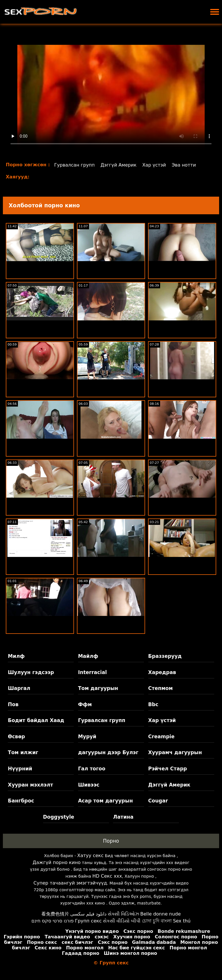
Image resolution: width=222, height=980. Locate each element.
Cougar (158, 801)
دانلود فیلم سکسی (88, 914)
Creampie (161, 737)
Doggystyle (59, 817)
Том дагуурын (98, 688)
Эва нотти (185, 165)
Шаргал (19, 688)
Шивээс (89, 785)
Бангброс (21, 801)
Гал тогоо (92, 769)
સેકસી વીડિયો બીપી (122, 921)
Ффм (85, 704)
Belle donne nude (160, 914)
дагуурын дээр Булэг (108, 752)
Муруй (87, 737)
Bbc (153, 704)
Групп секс (88, 921)
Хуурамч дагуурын (175, 752)
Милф (16, 656)
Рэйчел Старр (168, 769)
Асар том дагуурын (106, 801)
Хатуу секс (90, 856)
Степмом (161, 688)
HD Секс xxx (107, 876)
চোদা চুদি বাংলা (157, 921)
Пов (13, 704)
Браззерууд (165, 656)
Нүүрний (20, 769)
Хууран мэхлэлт (30, 785)
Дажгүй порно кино (57, 862)
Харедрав (162, 672)
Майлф (88, 656)
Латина (123, 817)
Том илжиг (23, 752)
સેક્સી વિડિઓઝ (123, 914)
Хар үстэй (155, 165)
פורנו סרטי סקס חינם (53, 921)
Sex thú (182, 921)
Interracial (92, 672)
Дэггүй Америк (119, 165)
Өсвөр (16, 737)
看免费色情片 (55, 914)
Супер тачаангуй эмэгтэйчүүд (70, 883)
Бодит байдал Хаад (36, 720)
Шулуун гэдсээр (31, 672)
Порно (111, 841)
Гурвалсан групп (75, 165)
